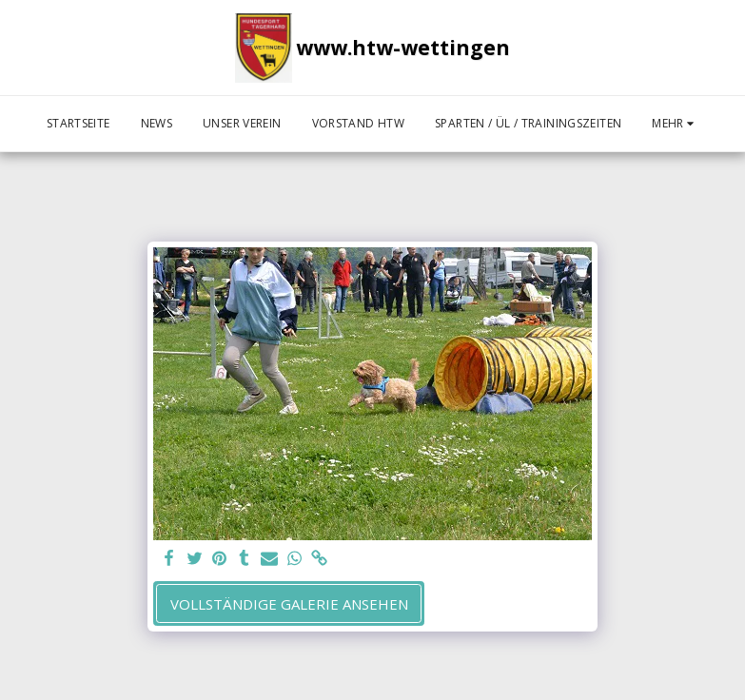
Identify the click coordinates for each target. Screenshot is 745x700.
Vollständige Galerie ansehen (289, 604)
